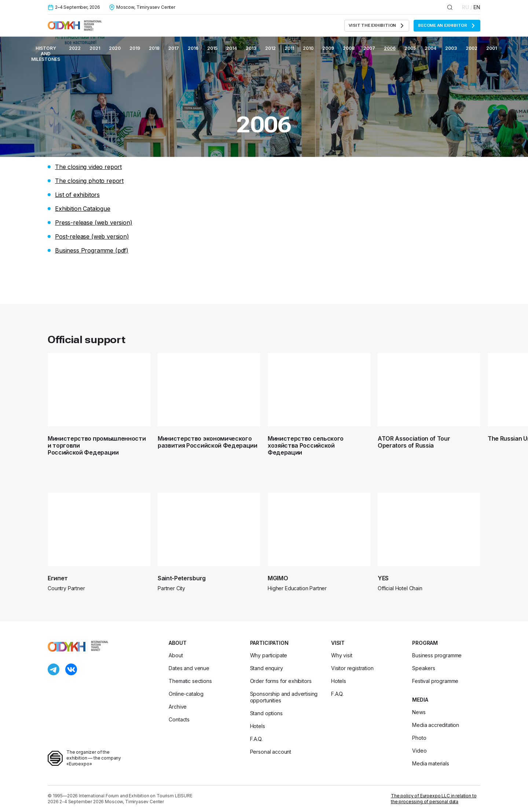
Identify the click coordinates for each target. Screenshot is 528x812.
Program (425, 643)
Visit (338, 643)
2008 (349, 48)
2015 (212, 48)
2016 (193, 48)
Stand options (266, 713)
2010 (308, 48)
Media (420, 700)
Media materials (431, 763)
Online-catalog (186, 694)
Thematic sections (190, 681)
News (419, 712)
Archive (178, 707)
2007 (369, 48)
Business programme (437, 655)
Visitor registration (352, 668)
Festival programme (435, 681)
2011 (289, 48)
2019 (135, 48)
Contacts (179, 719)
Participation (269, 643)
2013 (251, 48)
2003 (451, 48)
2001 (492, 48)
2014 (232, 48)
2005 (410, 48)
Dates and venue (189, 668)
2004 (430, 48)
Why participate (269, 655)
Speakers (424, 668)
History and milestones (46, 54)
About (177, 643)
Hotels (258, 726)
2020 (115, 48)
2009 (328, 48)
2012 (270, 48)
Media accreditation (436, 725)
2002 (472, 48)
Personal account (271, 752)
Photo (419, 738)
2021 (95, 48)
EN (477, 7)
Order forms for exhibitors (281, 681)
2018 (154, 48)
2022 (75, 48)
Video (419, 751)
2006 (390, 48)
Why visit (342, 655)
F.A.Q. (256, 739)
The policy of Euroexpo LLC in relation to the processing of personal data (434, 799)
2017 (174, 48)
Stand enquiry (267, 668)
